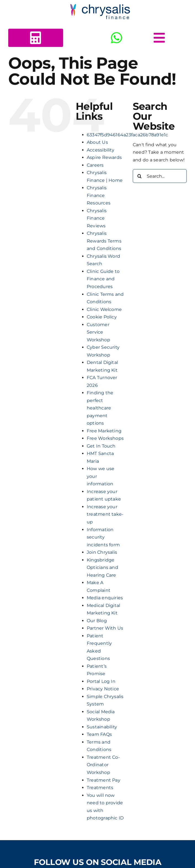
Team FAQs (99, 734)
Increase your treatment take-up (105, 514)
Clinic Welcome (104, 309)
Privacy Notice (103, 689)
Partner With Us (105, 628)
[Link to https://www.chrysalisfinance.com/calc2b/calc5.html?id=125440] (36, 38)
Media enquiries (105, 598)
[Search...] (160, 176)
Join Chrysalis (102, 552)
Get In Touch (101, 446)
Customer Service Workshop (98, 332)
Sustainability (102, 727)
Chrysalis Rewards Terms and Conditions (104, 241)
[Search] (140, 176)
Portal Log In (101, 681)
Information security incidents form (103, 537)
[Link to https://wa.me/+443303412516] (117, 38)
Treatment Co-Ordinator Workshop (103, 765)
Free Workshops (105, 438)
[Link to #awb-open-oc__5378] (159, 38)
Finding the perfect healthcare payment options (100, 408)
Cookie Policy (102, 317)
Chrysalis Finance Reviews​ (97, 218)
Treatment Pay (104, 780)
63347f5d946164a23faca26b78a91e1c (128, 135)
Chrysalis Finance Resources (99, 195)
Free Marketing (104, 431)
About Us (97, 142)
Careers (95, 165)
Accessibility (101, 150)
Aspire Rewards (104, 157)
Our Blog (97, 621)
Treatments (100, 788)
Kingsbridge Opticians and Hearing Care (102, 568)
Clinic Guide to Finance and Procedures (103, 279)
